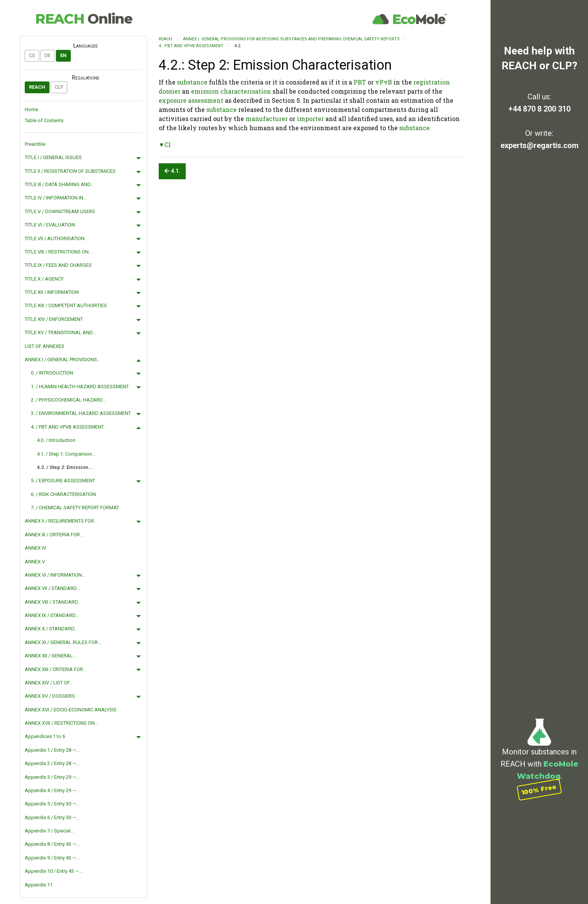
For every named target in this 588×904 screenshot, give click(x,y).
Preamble (35, 144)
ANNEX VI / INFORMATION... (55, 575)
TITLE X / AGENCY (44, 279)
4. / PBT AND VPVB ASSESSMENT (67, 427)
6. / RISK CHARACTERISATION (63, 494)
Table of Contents (44, 120)
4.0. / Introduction (56, 440)
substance (192, 82)
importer (310, 119)
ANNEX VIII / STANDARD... (53, 602)
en (63, 55)
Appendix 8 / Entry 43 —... (52, 844)
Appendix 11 (39, 885)
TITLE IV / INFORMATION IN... (56, 198)
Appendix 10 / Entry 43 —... (53, 871)
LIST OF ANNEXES (45, 346)
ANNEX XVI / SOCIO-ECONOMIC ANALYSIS (71, 710)
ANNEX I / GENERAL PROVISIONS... (63, 360)
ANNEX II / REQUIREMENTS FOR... (61, 521)
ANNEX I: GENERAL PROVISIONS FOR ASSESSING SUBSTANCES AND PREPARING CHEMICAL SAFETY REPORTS (291, 39)
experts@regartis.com (539, 145)
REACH (84, 19)
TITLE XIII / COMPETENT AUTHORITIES (66, 305)
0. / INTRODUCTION (52, 373)
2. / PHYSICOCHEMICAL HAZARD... (68, 400)
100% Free (539, 789)
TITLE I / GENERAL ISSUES (53, 157)
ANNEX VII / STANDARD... (52, 588)
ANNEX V (35, 562)
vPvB (384, 82)
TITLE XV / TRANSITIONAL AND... (60, 332)
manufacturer (267, 119)
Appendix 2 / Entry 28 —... (52, 763)
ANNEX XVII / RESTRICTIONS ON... (61, 723)
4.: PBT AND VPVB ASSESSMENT (191, 46)
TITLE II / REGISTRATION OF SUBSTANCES (70, 171)
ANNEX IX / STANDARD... (52, 615)
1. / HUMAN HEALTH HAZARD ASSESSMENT (80, 387)
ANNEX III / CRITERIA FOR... (54, 535)
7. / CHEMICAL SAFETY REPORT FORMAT (75, 508)
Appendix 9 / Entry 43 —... (52, 858)
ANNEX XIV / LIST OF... (49, 683)
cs (32, 55)
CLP (59, 87)
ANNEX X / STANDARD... (51, 629)
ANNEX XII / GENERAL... (50, 656)
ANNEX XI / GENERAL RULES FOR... (63, 642)
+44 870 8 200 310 (539, 109)
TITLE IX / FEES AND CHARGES (58, 265)
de (48, 55)
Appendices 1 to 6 (45, 736)
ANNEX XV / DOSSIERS (50, 696)
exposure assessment (191, 100)
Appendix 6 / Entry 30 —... (52, 817)
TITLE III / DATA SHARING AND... (59, 184)
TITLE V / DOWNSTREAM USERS (60, 211)
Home (31, 109)
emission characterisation (231, 91)
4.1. (172, 171)
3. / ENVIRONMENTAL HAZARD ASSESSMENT (81, 413)
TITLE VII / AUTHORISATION (55, 238)
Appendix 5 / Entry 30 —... (52, 804)
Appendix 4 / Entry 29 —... (52, 790)
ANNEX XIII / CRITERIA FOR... (56, 669)
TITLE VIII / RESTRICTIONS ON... (58, 252)
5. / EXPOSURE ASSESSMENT (63, 481)
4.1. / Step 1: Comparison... (66, 454)
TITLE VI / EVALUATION (50, 225)
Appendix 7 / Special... (49, 831)
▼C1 (165, 144)
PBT (360, 82)
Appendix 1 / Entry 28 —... (52, 750)
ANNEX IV (35, 548)
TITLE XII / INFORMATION (52, 292)
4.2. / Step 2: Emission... (65, 467)
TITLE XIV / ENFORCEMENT (54, 319)
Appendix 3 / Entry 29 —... (52, 777)
